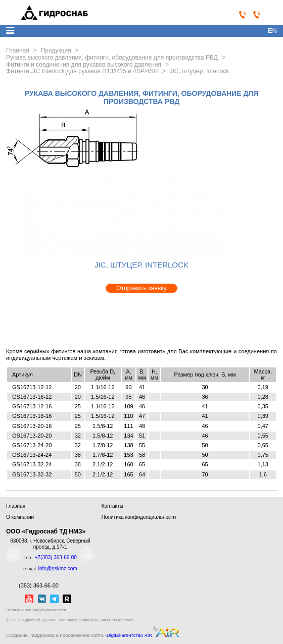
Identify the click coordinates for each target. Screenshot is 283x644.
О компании (20, 517)
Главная (16, 506)
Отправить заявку (141, 288)
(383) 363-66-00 (32, 585)
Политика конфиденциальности (139, 517)
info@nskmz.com (58, 569)
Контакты (112, 506)
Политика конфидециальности (36, 610)
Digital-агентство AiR (129, 635)
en (272, 31)
